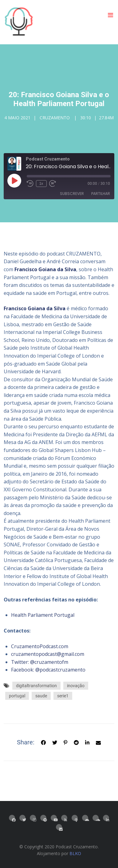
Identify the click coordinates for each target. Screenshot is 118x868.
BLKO (75, 853)
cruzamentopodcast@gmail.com (48, 654)
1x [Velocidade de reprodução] (41, 184)
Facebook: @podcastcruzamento (48, 670)
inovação (76, 686)
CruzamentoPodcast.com (40, 646)
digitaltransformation (36, 686)
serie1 (63, 696)
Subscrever (72, 194)
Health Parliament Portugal (43, 615)
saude (41, 696)
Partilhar (101, 194)
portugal (17, 696)
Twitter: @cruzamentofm (40, 662)
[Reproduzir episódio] (14, 180)
